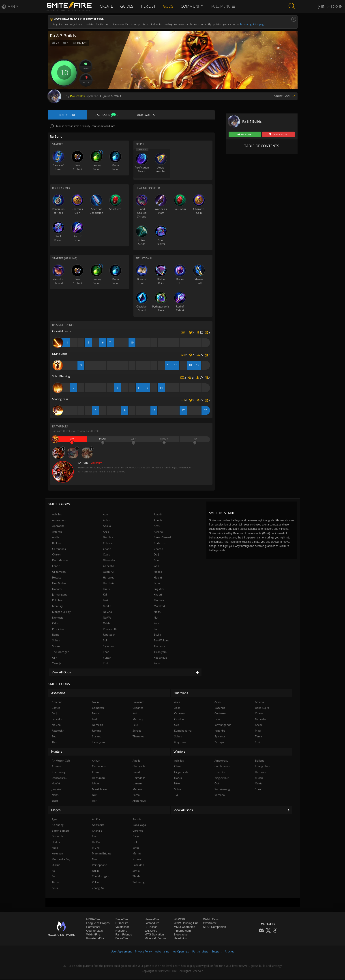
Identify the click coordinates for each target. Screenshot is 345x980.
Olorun (56, 865)
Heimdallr (139, 778)
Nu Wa (107, 618)
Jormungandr (60, 595)
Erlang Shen (262, 767)
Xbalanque (160, 658)
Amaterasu (59, 520)
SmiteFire (122, 920)
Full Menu (228, 6)
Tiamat (56, 883)
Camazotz (98, 708)
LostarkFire (152, 923)
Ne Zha (107, 612)
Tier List (151, 6)
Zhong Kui (98, 888)
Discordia (109, 560)
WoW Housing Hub (186, 923)
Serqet (137, 731)
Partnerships (200, 952)
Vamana (220, 795)
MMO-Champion (184, 927)
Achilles (57, 515)
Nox (94, 859)
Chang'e (97, 831)
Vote (86, 66)
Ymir (106, 664)
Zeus (157, 664)
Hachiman (98, 778)
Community (197, 6)
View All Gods (125, 673)
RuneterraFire (95, 939)
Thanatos (160, 646)
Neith (157, 612)
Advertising (162, 952)
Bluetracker (181, 935)
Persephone (100, 865)
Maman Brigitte (102, 854)
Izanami (57, 589)
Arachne (57, 702)
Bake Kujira (262, 708)
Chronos (138, 831)
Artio (106, 532)
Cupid (107, 555)
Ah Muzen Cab (61, 761)
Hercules (109, 578)
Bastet (56, 708)
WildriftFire (93, 935)
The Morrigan (61, 652)
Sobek (56, 641)
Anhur (107, 520)
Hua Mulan (59, 584)
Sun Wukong (162, 641)
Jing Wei (159, 589)
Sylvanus (108, 646)
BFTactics (151, 927)
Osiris (107, 624)
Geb (156, 566)
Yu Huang (139, 883)
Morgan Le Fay (61, 612)
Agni (106, 515)
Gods (172, 6)
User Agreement (121, 952)
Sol (105, 641)
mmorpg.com (182, 931)
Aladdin (159, 515)
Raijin (95, 871)
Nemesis (58, 618)
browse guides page (253, 24)
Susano (57, 646)
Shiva (178, 789)
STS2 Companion (215, 927)
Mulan (259, 778)
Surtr (258, 789)
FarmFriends (124, 935)
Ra (293, 96)
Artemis (57, 532)
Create (107, 6)
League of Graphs (98, 923)
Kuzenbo (220, 731)
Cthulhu (179, 720)
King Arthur (222, 778)
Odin (55, 624)
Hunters (57, 752)
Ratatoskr (109, 635)
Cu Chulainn (222, 767)
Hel (135, 842)
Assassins (58, 693)
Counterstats (94, 931)
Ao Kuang (58, 825)
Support (216, 952)
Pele (156, 624)
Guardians (181, 693)
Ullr (54, 658)
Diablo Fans (211, 920)
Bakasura (138, 702)
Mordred (159, 606)
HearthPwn (181, 939)
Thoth (136, 877)
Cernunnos (59, 549)
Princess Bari (111, 629)
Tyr (176, 795)
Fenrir (56, 566)
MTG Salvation (154, 935)
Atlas (177, 708)
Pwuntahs (77, 96)
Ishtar (157, 584)
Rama (56, 635)
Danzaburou (60, 560)
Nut (156, 618)
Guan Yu (108, 572)
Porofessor (93, 927)
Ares (157, 526)
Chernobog (59, 772)
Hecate (57, 578)
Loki (105, 601)
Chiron (56, 555)
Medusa (159, 601)
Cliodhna (138, 708)
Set (54, 737)
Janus (106, 589)
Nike (177, 784)
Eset (156, 560)
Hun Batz (109, 584)
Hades (158, 572)
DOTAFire (122, 923)
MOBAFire (93, 920)
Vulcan (107, 658)
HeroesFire (152, 920)
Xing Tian (180, 742)
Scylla (157, 635)
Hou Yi (158, 578)
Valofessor (122, 927)
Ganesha (109, 566)
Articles (229, 952)
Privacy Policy (143, 952)
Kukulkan (58, 601)
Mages (56, 811)
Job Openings (181, 952)
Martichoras (100, 789)
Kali (105, 595)
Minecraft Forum (155, 939)
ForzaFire (122, 939)
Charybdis (139, 767)
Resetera (121, 931)
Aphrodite (58, 526)
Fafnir (218, 720)
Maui (258, 731)
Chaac (107, 549)
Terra (258, 737)
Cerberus (160, 543)
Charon (158, 549)
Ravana (97, 731)
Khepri (158, 595)
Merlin (107, 606)
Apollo (107, 526)
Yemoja (57, 664)
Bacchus (108, 538)
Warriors (180, 752)
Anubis (158, 520)
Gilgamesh (59, 572)
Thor (106, 652)
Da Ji (157, 555)
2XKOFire (151, 931)
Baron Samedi (163, 538)
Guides (129, 6)
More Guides (146, 115)
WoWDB (179, 920)
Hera (55, 848)
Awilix (56, 538)
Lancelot (57, 720)
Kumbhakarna (183, 731)
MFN (11, 6)
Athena (158, 532)
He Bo (96, 842)
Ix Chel (96, 848)
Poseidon (58, 629)
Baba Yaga (139, 825)
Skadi (55, 801)
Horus (178, 778)
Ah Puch (97, 819)
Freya (136, 837)
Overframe (210, 923)
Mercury (57, 606)
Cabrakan (109, 543)
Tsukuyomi (161, 652)
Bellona (57, 543)
